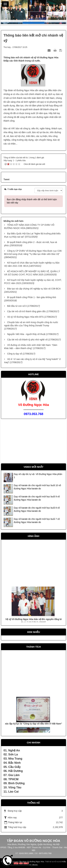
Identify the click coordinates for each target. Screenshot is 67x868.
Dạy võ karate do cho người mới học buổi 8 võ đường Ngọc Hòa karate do (37, 509)
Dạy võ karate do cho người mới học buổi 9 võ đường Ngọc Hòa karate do (37, 498)
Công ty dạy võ (15, 354)
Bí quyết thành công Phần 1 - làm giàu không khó (32, 297)
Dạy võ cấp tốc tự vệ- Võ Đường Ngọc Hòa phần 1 (38, 476)
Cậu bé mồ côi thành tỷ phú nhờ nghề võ (27, 340)
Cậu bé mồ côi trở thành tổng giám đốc (26, 311)
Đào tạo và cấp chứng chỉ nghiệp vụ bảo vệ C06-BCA (34, 289)
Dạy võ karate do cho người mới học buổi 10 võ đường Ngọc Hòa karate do (37, 487)
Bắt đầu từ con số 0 (17, 306)
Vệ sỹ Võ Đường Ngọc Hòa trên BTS (25, 317)
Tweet (6, 179)
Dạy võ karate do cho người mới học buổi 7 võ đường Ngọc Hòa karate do (37, 521)
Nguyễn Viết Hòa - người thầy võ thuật (26, 334)
